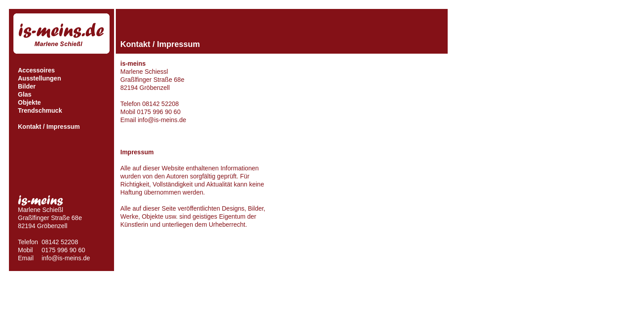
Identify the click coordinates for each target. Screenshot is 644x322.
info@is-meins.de (66, 258)
